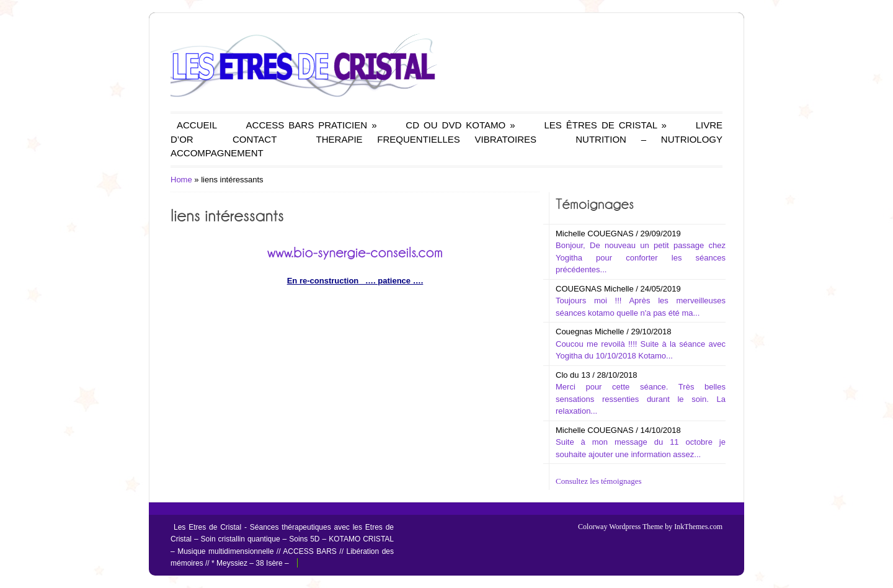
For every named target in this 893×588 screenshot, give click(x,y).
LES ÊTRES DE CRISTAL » (605, 125)
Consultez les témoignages (599, 481)
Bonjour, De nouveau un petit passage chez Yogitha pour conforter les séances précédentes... (641, 257)
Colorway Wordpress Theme (620, 527)
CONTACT (255, 139)
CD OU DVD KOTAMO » (460, 125)
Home (181, 180)
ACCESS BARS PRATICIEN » (312, 125)
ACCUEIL (197, 125)
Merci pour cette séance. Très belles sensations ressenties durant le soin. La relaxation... (641, 399)
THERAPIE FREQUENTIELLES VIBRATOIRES (426, 139)
